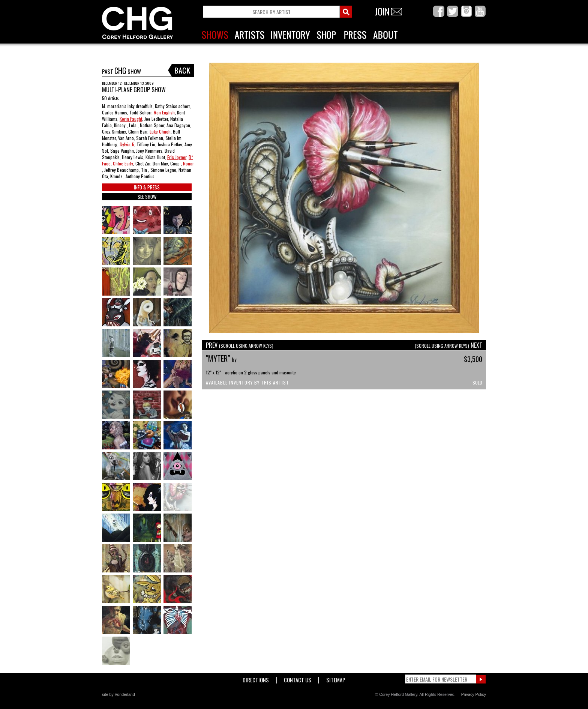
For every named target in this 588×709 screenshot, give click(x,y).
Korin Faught (131, 119)
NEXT (448, 345)
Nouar (188, 163)
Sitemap (336, 678)
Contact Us (298, 678)
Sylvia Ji (127, 144)
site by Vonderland (118, 694)
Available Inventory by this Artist (247, 382)
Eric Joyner (177, 157)
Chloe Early (123, 163)
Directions (256, 678)
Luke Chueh (160, 131)
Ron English (164, 112)
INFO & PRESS (147, 187)
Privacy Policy (474, 694)
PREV (240, 345)
